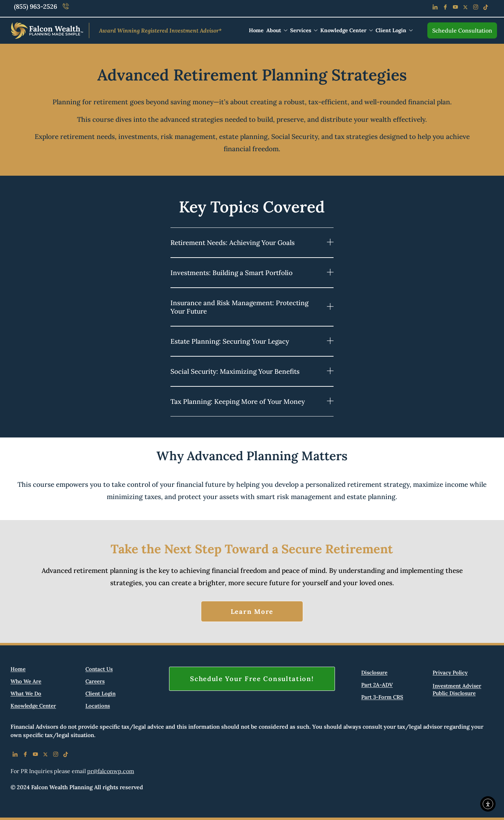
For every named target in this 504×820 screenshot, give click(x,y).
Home (256, 30)
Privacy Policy (450, 673)
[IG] (55, 756)
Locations (98, 706)
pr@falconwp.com (111, 771)
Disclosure (374, 673)
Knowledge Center (346, 30)
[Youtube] (455, 8)
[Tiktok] (486, 8)
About (277, 30)
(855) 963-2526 (36, 6)
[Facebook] (445, 8)
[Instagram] (475, 8)
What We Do (26, 694)
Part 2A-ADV (377, 685)
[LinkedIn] (435, 8)
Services (304, 30)
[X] (45, 756)
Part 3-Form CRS (382, 697)
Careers (95, 682)
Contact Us (99, 669)
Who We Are (26, 682)
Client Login (394, 30)
